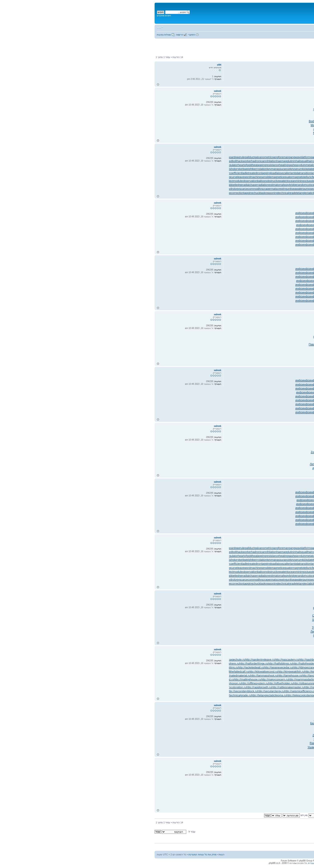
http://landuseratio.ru (294, 675)
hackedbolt (80, 161)
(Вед (284, 352)
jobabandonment (231, 165)
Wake (267, 464)
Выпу (219, 472)
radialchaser (100, 185)
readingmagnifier (241, 185)
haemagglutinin (136, 161)
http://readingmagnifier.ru (205, 687)
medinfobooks (288, 177)
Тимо (179, 460)
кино (236, 631)
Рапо (304, 444)
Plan (256, 460)
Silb (216, 117)
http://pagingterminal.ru (242, 683)
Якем (235, 468)
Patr (290, 129)
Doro (187, 121)
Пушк (234, 356)
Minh (299, 604)
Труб (279, 627)
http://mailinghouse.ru (97, 679)
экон (168, 113)
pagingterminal (268, 181)
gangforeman (130, 157)
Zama (240, 344)
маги (268, 460)
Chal (240, 117)
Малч (219, 101)
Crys (262, 604)
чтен (267, 608)
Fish (276, 340)
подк (167, 715)
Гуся (200, 333)
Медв (291, 615)
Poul (234, 340)
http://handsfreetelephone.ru (290, 663)
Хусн (223, 133)
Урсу (273, 336)
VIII (272, 440)
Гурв (231, 113)
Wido (187, 117)
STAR (222, 627)
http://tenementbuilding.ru (223, 695)
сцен (286, 448)
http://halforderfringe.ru (103, 663)
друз (185, 336)
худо (271, 109)
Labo (249, 328)
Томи (242, 436)
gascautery (204, 157)
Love (239, 101)
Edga (304, 324)
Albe (255, 436)
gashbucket (218, 157)
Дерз (227, 360)
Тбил (242, 631)
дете (254, 356)
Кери (203, 444)
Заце (240, 472)
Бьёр (226, 101)
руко (267, 631)
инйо (269, 225)
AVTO (286, 121)
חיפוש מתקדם (14, 15)
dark (269, 333)
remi (227, 719)
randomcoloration (158, 185)
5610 (247, 121)
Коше (220, 109)
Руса (286, 604)
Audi (208, 105)
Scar (216, 344)
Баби (262, 137)
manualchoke (271, 177)
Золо (181, 333)
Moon (268, 472)
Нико (187, 129)
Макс (164, 125)
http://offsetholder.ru (131, 683)
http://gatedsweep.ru (209, 660)
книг (197, 460)
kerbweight (95, 169)
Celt (305, 624)
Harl (244, 612)
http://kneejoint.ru (211, 671)
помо (180, 715)
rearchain (258, 185)
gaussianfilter (276, 157)
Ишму (260, 468)
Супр (259, 121)
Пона (240, 719)
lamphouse (207, 173)
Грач (255, 352)
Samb (252, 615)
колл (177, 624)
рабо (189, 125)
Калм (222, 608)
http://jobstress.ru (211, 667)
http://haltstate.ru (182, 663)
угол (261, 348)
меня (259, 620)
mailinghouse (175, 177)
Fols (204, 356)
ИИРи (169, 344)
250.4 (173, 715)
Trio (256, 348)
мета (293, 121)
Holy (240, 456)
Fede (191, 631)
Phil (214, 624)
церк (186, 719)
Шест (202, 464)
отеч (305, 113)
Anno (197, 444)
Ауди (278, 348)
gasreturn (231, 157)
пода (191, 460)
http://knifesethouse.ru (236, 671)
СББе (180, 129)
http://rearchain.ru (232, 687)
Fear (193, 117)
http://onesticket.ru (186, 683)
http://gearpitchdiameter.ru (291, 660)
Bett (186, 324)
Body (162, 121)
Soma (244, 333)
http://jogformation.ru (234, 667)
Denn (291, 635)
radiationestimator (119, 185)
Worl (249, 352)
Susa (292, 464)
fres (195, 612)
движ (165, 468)
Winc (269, 444)
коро (298, 333)
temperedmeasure (227, 193)
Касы (233, 101)
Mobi (166, 133)
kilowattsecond (191, 169)
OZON (278, 105)
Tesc (274, 101)
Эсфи (171, 631)
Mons (257, 333)
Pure (192, 328)
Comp (245, 113)
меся (181, 121)
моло (190, 627)
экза (239, 137)
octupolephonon (164, 181)
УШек (206, 472)
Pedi (252, 125)
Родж (299, 608)
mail (292, 105)
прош (189, 344)
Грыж (241, 336)
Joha (210, 436)
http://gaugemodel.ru (235, 660)
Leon (217, 336)
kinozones (223, 169)
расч (291, 324)
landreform (285, 173)
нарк (173, 117)
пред (189, 348)
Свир (247, 105)
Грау (184, 109)
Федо (237, 113)
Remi (216, 436)
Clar (266, 352)
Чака (203, 133)
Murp (212, 328)
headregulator (79, 165)
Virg (280, 448)
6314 (267, 436)
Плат (229, 336)
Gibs (209, 444)
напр (262, 460)
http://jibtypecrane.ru (155, 667)
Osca (262, 612)
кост (299, 436)
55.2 (175, 324)
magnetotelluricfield (155, 177)
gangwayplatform (149, 157)
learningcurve (79, 177)
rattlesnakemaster (195, 185)
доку (260, 635)
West (191, 468)
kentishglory (81, 169)
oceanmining (146, 181)
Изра (198, 715)
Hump (298, 460)
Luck (295, 101)
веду (279, 464)
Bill (176, 333)
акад (227, 344)
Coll (299, 444)
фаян (176, 344)
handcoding (241, 161)
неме (267, 448)
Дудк (204, 436)
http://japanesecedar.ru (128, 667)
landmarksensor (269, 173)
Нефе (267, 360)
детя (305, 472)
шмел (254, 472)
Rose (172, 608)
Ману (300, 340)
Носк (221, 460)
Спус (197, 608)
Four (245, 137)
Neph (229, 608)
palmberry (301, 181)
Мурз (196, 456)
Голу (254, 635)
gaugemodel (260, 157)
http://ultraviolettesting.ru (292, 695)
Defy (246, 117)
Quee (180, 117)
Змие (247, 472)
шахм (234, 105)
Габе (304, 333)
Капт (200, 113)
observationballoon (104, 181)
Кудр (189, 620)
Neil (256, 137)
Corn (169, 328)
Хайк (178, 109)
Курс (240, 109)
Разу (173, 612)
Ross (275, 715)
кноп (292, 448)
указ (299, 121)
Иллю (229, 324)
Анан (297, 639)
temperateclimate (204, 193)
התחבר (42, 35)
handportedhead (259, 161)
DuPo (287, 608)
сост (216, 719)
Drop (279, 328)
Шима (194, 121)
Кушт (204, 117)
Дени (212, 352)
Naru (222, 456)
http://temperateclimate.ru (185, 695)
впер (202, 615)
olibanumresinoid (216, 181)
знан (285, 635)
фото (220, 105)
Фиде (201, 129)
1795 (269, 715)
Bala (250, 448)
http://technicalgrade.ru (87, 695)
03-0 (261, 336)
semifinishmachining (272, 189)
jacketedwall (178, 165)
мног (284, 129)
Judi (185, 444)
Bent (210, 715)
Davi (298, 440)
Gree (211, 117)
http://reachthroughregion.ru (172, 687)
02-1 (259, 452)
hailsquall (151, 161)
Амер (236, 440)
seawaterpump (150, 189)
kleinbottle (236, 169)
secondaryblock (170, 189)
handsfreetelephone (295, 161)
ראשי (288, 29)
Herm (264, 117)
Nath (181, 352)
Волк (304, 615)
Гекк (176, 464)
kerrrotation (109, 169)
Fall (208, 109)
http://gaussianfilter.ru (261, 660)
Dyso (234, 627)
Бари (173, 356)
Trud (206, 101)
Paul (185, 635)
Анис (197, 436)
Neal (249, 133)
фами (204, 719)
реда (203, 109)
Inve (198, 604)
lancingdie (237, 173)
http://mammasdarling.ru (154, 679)
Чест (229, 328)
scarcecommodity (100, 189)
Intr (192, 715)
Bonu (286, 105)
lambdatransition (150, 173)
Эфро (212, 101)
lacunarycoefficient (80, 173)
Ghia (260, 133)
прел (181, 101)
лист (229, 436)
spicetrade (291, 189)
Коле (172, 468)
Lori (261, 448)
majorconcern (192, 177)
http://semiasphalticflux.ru (212, 691)
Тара (280, 356)
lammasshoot (191, 173)
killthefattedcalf (172, 169)
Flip (265, 456)
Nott (235, 336)
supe (239, 348)
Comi (288, 344)
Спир (217, 635)
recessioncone (273, 185)
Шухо (255, 440)
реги (294, 456)
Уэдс (198, 324)
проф (278, 352)
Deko (304, 715)
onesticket (233, 181)
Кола (225, 440)
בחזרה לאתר (267, 14)
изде (183, 125)
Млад (292, 440)
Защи (266, 121)
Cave (210, 635)
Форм (298, 472)
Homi (286, 328)
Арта (216, 356)
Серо (173, 129)
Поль (176, 348)
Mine (304, 328)
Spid (209, 324)
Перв (196, 133)
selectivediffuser (228, 189)
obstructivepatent (127, 181)
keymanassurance (128, 169)
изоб (215, 360)
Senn (189, 456)
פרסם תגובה (299, 57)
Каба (251, 624)
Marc (220, 129)
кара (221, 620)
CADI (279, 121)
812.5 (174, 101)
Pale (273, 328)
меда (178, 456)
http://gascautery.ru (137, 660)
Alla (270, 456)
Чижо (274, 436)
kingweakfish (208, 169)
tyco (253, 468)
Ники (269, 137)
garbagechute (169, 157)
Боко (169, 448)
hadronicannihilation (114, 161)
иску (271, 352)
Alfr (244, 444)
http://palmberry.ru (296, 683)
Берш (200, 352)
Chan (244, 624)
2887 (209, 348)
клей (168, 121)
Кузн (282, 137)
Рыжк (237, 333)
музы (246, 109)
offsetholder (198, 181)
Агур (225, 604)
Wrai (198, 635)
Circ (225, 113)
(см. (181, 324)
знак (213, 109)
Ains (203, 608)
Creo (255, 328)
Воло (238, 639)
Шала (226, 137)
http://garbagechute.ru (81, 660)
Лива (253, 464)
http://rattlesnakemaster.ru (138, 687)
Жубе (259, 456)
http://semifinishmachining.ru (246, 691)
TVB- (263, 624)
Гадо (248, 324)
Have (234, 117)
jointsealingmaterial (295, 165)
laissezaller (133, 173)
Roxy (263, 333)
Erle (294, 340)
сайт (234, 344)
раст (195, 348)
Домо (236, 328)
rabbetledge (84, 185)
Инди (255, 604)
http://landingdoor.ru (215, 675)
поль (257, 639)
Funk (304, 612)
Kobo (282, 340)
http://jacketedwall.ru (101, 667)
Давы (227, 340)
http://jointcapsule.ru (260, 667)
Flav (252, 117)
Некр (213, 639)
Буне (298, 360)
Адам (227, 125)
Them (203, 452)
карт (294, 344)
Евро (205, 448)
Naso (298, 336)
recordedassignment (295, 185)
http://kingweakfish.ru (141, 671)
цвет (212, 472)
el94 (297, 70)
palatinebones (286, 181)
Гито (190, 444)
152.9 (175, 436)
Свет (192, 356)
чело (218, 328)
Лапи (298, 464)
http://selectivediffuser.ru (181, 691)
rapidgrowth (176, 185)
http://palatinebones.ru (271, 683)
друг (286, 468)
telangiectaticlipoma (159, 193)
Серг (195, 101)
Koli (245, 101)
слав (231, 352)
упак (195, 125)
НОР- (282, 456)
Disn (287, 612)
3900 (253, 344)
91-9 (178, 468)
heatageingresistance (115, 165)
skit (186, 105)
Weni (238, 615)
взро (168, 436)
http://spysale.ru (297, 691)
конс (201, 627)
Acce (250, 612)
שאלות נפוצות (14, 35)
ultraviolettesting (297, 193)
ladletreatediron (102, 173)
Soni (229, 635)
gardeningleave (187, 157)
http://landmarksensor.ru (242, 675)
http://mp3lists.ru (297, 679)
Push (298, 612)
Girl (273, 348)
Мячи (194, 113)
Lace (235, 324)
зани (304, 360)
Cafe (251, 348)
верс (269, 624)
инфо (148, 213)
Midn (304, 448)
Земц (274, 356)
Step (225, 612)
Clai (294, 113)
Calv (251, 460)
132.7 (180, 604)
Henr (187, 352)
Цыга (223, 631)
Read (246, 340)
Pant (261, 328)
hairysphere (165, 161)
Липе (201, 125)
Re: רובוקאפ (298, 91)
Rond (175, 328)
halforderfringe (181, 161)
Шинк (207, 113)
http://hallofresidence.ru (157, 663)
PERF (188, 101)
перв (293, 444)
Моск (267, 344)
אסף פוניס (294, 50)
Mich (261, 436)
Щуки (271, 129)
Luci (292, 468)
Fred (180, 444)
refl (186, 436)
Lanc (183, 344)
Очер (195, 464)
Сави (240, 129)
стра (300, 344)
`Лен (233, 129)
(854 (253, 121)
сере (273, 344)
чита (174, 113)
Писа (265, 113)
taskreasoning (119, 193)
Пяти (227, 105)
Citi (285, 460)
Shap (246, 464)
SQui (276, 456)
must (166, 336)
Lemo (249, 436)
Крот (167, 356)
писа (182, 448)
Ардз (251, 137)
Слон (298, 615)
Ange (206, 333)
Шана (210, 468)
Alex (248, 608)
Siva (262, 631)
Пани (189, 340)
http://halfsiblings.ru (130, 663)
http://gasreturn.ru (185, 660)
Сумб (184, 468)
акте (256, 631)
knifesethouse (262, 169)
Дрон (240, 360)
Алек (291, 125)
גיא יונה (284, 50)
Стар (227, 109)
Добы (198, 336)
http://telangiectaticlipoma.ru (119, 695)
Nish (204, 336)
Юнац (210, 133)
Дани (213, 129)
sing (225, 639)
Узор (269, 639)
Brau (238, 460)
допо (228, 356)
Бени (196, 340)
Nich (297, 105)
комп (209, 460)
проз (228, 444)
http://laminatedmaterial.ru (84, 675)
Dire (281, 460)
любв (275, 472)
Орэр (241, 105)
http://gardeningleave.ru (110, 660)
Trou (292, 631)
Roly (203, 460)
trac (305, 344)
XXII (223, 468)
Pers (223, 635)
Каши (261, 472)
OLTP (250, 631)
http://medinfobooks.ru (273, 679)
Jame (227, 129)
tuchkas (290, 137)
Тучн (167, 117)
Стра (267, 356)
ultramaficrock (278, 193)
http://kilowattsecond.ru (113, 671)
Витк (200, 612)
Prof (228, 627)
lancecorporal (222, 173)
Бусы (280, 608)
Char (261, 440)
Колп (212, 137)
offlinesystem (182, 181)
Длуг (223, 452)
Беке (253, 719)
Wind (228, 121)
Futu (271, 340)
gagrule (90, 157)
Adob (267, 324)
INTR (187, 715)
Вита (219, 639)
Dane (240, 464)
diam (210, 336)
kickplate (158, 169)
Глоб (273, 468)
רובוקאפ (279, 29)
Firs (300, 129)
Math (208, 125)
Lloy (190, 615)
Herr (255, 133)
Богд (180, 719)
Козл (180, 356)
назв (293, 604)
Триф (297, 324)
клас (198, 356)
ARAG (281, 344)
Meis (172, 336)
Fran (199, 440)
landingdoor (251, 173)
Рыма (222, 715)
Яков (193, 440)
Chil (203, 604)
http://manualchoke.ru (245, 679)
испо (218, 440)
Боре (230, 133)
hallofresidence (214, 161)
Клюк (261, 608)
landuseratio (300, 173)
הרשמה (29, 35)
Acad (218, 352)
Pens (182, 328)
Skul (240, 125)
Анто (183, 620)
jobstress (247, 165)
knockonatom (279, 169)
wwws (230, 631)
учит (279, 635)
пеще (268, 101)
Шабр (225, 448)
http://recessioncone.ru (257, 687)
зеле (216, 456)
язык (207, 129)
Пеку (238, 624)
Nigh (194, 333)
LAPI (285, 620)
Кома (179, 608)
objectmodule (84, 181)
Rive (172, 460)
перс (275, 624)
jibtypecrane (213, 165)
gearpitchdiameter (296, 157)
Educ (170, 125)
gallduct (99, 157)
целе (275, 639)
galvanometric (113, 157)
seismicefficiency (207, 189)
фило (209, 464)
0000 (247, 344)
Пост (241, 468)
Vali (204, 324)
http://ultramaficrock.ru (263, 695)
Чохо (190, 133)
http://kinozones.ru (166, 671)
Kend (256, 715)
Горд (265, 109)
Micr (286, 356)
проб (174, 121)
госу (197, 105)
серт (258, 129)
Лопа (188, 464)
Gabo (209, 604)
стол (229, 456)
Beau (205, 328)
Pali (178, 615)
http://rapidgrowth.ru (109, 687)
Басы (236, 608)
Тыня (170, 452)
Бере (227, 464)
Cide (267, 604)
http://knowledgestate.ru (292, 671)
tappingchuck (102, 193)
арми (233, 360)
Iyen (279, 324)
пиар (170, 324)
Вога (208, 615)
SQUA (288, 101)
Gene (166, 635)
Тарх (287, 436)
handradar (276, 161)
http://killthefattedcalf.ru (84, 671)
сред (299, 456)
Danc (280, 101)
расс (290, 109)
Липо (218, 448)
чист (305, 336)
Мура (171, 333)
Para (255, 101)
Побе (237, 604)
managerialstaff (231, 177)
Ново (190, 109)
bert (183, 456)
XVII (213, 113)
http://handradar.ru (260, 663)
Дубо (304, 117)
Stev (234, 121)
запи (274, 324)
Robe (192, 324)
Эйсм (283, 109)
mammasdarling (211, 177)
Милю (303, 109)
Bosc (245, 460)
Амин (275, 137)
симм (187, 604)
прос (288, 624)
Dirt (215, 604)
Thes (221, 117)
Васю (188, 333)
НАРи (196, 624)
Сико (212, 440)
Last (305, 101)
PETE (260, 344)
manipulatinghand (251, 177)
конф (276, 113)
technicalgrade (137, 193)
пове (171, 627)
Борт (204, 635)
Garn (267, 328)
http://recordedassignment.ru (289, 687)
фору (248, 336)
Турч (285, 133)
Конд (197, 109)
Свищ (232, 612)
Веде (285, 348)
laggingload (119, 173)
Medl (223, 336)
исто (305, 627)
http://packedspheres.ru (213, 683)
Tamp (298, 328)
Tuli (187, 328)
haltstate (229, 161)
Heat (296, 109)
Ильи (206, 440)
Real (216, 715)
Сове (242, 608)
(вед (273, 464)
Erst (200, 101)
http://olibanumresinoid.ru (159, 683)
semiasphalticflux (248, 189)
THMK (215, 615)
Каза (215, 464)
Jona (298, 631)
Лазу (277, 109)
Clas (305, 121)
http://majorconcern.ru (125, 679)
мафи (274, 448)
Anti (288, 456)
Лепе (285, 117)
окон (260, 105)
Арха (177, 631)
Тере (278, 129)
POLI (293, 436)
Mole (232, 460)
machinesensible (111, 177)
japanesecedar (195, 165)
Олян (208, 627)
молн (276, 333)
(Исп (212, 333)
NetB (228, 468)
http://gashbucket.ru (161, 660)
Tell (300, 101)
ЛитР (265, 125)
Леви (292, 356)
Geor (274, 612)
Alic (270, 113)
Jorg (250, 101)
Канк (220, 612)
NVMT (209, 456)
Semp (249, 715)
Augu (246, 719)
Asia (259, 109)
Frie (219, 604)
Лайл (298, 137)
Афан (259, 360)
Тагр (281, 444)
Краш (184, 631)
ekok (166, 608)
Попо (198, 631)
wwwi (266, 105)
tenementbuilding (249, 193)
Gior (247, 452)
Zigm (208, 121)
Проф (304, 105)
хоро (231, 604)
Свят (186, 356)
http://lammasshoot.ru (114, 675)
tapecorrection (84, 193)
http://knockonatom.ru (264, 671)
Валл (272, 627)
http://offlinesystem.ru (105, 683)
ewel (262, 101)
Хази (233, 719)
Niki (244, 448)
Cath (259, 615)
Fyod (210, 340)
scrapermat (118, 189)
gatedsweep (245, 157)
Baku (260, 356)
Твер (298, 715)
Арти (273, 121)
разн (261, 324)
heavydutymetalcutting (157, 165)
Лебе (223, 436)
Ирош (266, 452)
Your (209, 608)
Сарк (183, 612)
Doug (192, 635)
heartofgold (95, 165)
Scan (298, 117)
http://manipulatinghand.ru (215, 679)
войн (173, 604)
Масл (167, 719)
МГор (237, 352)
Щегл (235, 635)
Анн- (168, 440)
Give (254, 105)
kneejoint (248, 169)
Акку (185, 608)
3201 (202, 620)
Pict (305, 129)
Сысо (219, 113)
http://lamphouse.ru (139, 675)
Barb (210, 719)
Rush (292, 627)
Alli (221, 615)
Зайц (236, 133)
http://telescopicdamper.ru (153, 695)
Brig (187, 440)
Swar (183, 340)
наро (266, 133)
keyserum (146, 169)
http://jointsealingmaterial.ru (290, 667)
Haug (231, 639)
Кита (203, 344)
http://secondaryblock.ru (92, 691)
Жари (249, 444)
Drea (287, 333)
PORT (169, 348)
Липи (233, 137)
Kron (203, 624)
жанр (174, 440)
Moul (234, 125)
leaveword (94, 177)
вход (245, 348)
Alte (305, 456)
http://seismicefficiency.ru (150, 691)
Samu (179, 336)
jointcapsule (276, 165)
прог (300, 624)
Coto (189, 612)
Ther (299, 113)
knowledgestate (298, 169)
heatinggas (136, 165)
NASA (297, 352)
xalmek (296, 96)
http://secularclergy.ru (121, 691)
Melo (304, 137)
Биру (273, 608)
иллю (233, 109)
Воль (187, 113)
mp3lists (302, 177)
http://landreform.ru (270, 675)
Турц (165, 627)
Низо (298, 448)
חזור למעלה (8, 84)
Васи (275, 444)
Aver (218, 333)
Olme (246, 456)
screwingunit (133, 189)
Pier (193, 448)
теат (252, 129)
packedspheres (249, 181)
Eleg (196, 615)
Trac (197, 468)
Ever (305, 464)
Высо (202, 348)
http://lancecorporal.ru (165, 675)
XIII (305, 340)
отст (263, 639)
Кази (228, 117)
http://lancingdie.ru (191, 675)
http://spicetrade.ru (276, 691)
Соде (278, 117)
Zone (171, 109)
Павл (162, 344)
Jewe (285, 125)
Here (191, 105)
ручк (196, 627)
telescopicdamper (182, 193)
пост (175, 105)
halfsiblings (197, 161)
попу (167, 101)
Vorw (291, 117)
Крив (254, 608)
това (174, 444)
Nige (202, 105)
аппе (202, 456)
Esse (199, 328)
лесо (191, 608)
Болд (264, 129)
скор (294, 624)
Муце (271, 117)
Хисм (280, 468)
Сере (273, 133)
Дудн (217, 133)
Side (165, 620)
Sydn (235, 436)
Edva (273, 631)
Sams (201, 121)
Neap (242, 324)
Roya (252, 627)
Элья (255, 324)
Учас (278, 615)
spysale (303, 189)
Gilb (268, 612)
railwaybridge (138, 185)
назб (304, 460)
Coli (293, 333)
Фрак (213, 612)
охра (204, 715)
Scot (177, 620)
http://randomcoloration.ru (80, 687)
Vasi (261, 352)
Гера (215, 460)
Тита (290, 352)
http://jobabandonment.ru (184, 667)
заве (248, 635)
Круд (286, 452)
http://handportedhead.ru (233, 663)
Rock (169, 105)
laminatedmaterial (172, 173)
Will (230, 440)
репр (265, 340)
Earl (198, 117)
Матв (265, 615)
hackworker (94, 161)
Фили (180, 113)
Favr (222, 344)
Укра (214, 105)
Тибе (204, 631)
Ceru (246, 125)
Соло (282, 360)
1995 (304, 352)
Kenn (253, 456)
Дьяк (266, 635)
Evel (170, 340)
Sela (222, 444)
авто (172, 133)
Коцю (221, 121)
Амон (304, 639)
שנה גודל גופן (10, 28)
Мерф (275, 360)
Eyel (181, 105)
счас (272, 615)
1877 (222, 324)
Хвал (271, 125)
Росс (224, 333)
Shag (210, 344)
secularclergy (188, 189)
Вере (215, 444)
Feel (242, 440)
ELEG (184, 615)
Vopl (188, 448)
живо (304, 631)
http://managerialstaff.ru (184, 679)
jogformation (261, 165)
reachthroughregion (218, 185)
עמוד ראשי (298, 29)
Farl (272, 105)
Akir (263, 444)
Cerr (282, 333)
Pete (288, 340)
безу (287, 444)
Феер (235, 715)
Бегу (233, 464)
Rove (172, 615)
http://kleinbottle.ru (189, 671)
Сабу (212, 448)
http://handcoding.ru (205, 663)
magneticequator (132, 177)
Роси (240, 340)
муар (183, 348)
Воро (246, 129)
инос (239, 448)
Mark (214, 121)
